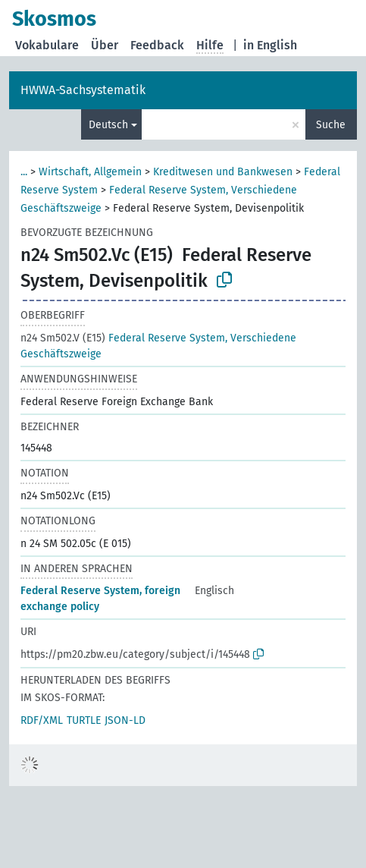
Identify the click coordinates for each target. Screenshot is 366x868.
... (24, 172)
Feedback (157, 45)
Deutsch (108, 125)
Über (105, 45)
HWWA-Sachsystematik (83, 90)
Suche (331, 125)
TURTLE (84, 720)
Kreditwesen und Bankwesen (223, 172)
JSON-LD (125, 720)
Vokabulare (47, 45)
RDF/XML (42, 720)
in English (270, 45)
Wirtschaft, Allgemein (90, 172)
